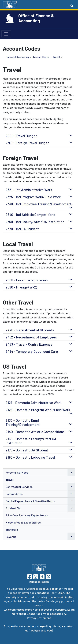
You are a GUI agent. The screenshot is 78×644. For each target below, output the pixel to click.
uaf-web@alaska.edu (39, 630)
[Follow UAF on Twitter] (49, 576)
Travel (56, 57)
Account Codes (41, 57)
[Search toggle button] (72, 6)
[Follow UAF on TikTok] (42, 576)
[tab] (39, 136)
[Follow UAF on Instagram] (35, 576)
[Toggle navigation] (6, 34)
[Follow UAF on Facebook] (29, 576)
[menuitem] (39, 473)
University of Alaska (23, 589)
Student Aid (13, 508)
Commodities (14, 494)
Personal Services (17, 472)
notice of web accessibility (49, 614)
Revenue (11, 537)
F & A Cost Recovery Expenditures (27, 515)
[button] (71, 473)
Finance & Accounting (17, 57)
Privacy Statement (39, 618)
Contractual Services (19, 487)
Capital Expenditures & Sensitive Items (30, 501)
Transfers (12, 530)
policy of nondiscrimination (57, 597)
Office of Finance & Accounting (36, 18)
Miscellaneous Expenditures (23, 522)
